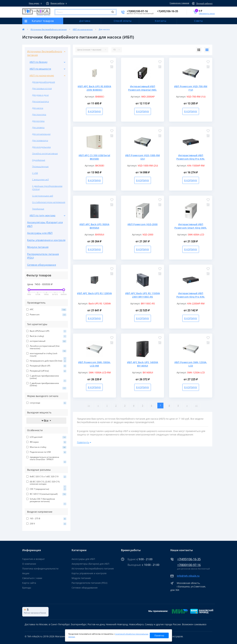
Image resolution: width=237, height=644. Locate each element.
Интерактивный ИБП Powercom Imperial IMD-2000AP (143, 90)
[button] (33, 3)
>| (197, 406)
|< (89, 406)
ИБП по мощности (40, 69)
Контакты (160, 21)
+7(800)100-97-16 (189, 565)
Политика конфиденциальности (40, 569)
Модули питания (38, 247)
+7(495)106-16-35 (189, 559)
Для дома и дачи (40, 95)
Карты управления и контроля (46, 240)
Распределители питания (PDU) (43, 256)
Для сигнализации (41, 134)
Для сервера (38, 127)
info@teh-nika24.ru (188, 576)
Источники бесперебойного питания (49, 29)
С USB (35, 173)
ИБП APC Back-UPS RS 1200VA (94, 293)
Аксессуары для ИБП (40, 233)
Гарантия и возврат (33, 559)
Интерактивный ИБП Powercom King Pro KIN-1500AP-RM (191, 159)
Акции (26, 573)
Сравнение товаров (179, 3)
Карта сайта (29, 583)
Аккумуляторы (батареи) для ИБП (45, 224)
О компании (29, 564)
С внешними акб (40, 179)
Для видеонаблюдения (44, 82)
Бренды (27, 588)
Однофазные (39, 160)
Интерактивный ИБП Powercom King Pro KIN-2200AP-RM (191, 297)
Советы (198, 21)
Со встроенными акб (43, 196)
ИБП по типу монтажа (43, 215)
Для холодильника (41, 147)
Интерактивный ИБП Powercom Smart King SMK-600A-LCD (191, 228)
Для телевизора (40, 140)
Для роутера (38, 121)
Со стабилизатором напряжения (49, 202)
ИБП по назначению (83, 29)
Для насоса (38, 108)
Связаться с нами (32, 578)
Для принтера (39, 114)
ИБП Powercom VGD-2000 (143, 224)
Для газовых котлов (42, 88)
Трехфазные (38, 209)
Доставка (85, 21)
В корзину (94, 111)
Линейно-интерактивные (45, 153)
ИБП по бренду (39, 62)
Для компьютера (40, 101)
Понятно (159, 636)
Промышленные (40, 166)
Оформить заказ (207, 13)
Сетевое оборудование (42, 265)
